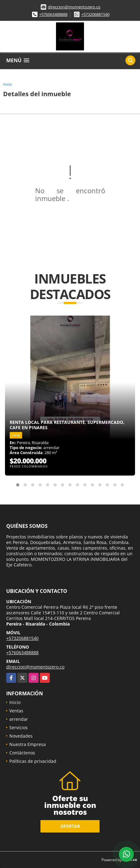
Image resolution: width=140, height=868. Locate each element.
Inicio (7, 84)
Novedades (21, 736)
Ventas (16, 711)
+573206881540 (95, 14)
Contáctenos (22, 753)
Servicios (19, 727)
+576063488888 (53, 14)
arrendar (19, 719)
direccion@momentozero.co (74, 7)
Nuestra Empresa (28, 744)
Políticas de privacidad (33, 761)
